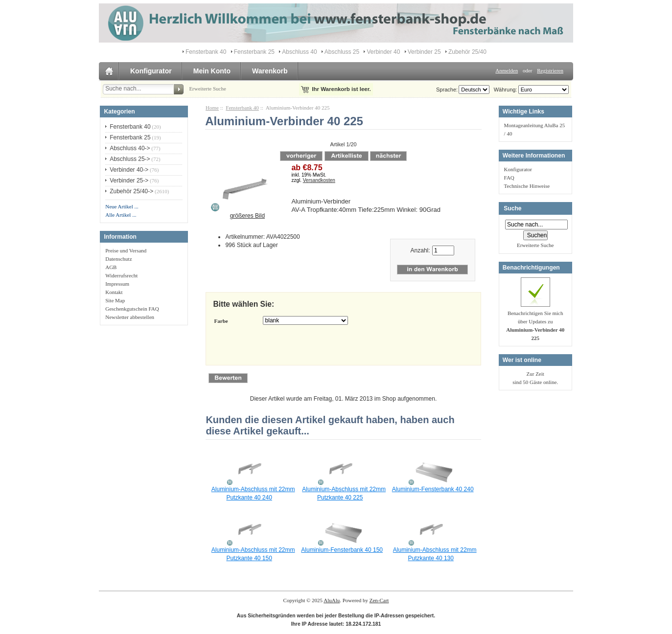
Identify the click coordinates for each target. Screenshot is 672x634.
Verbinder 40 (383, 52)
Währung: (504, 90)
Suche (512, 208)
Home (212, 108)
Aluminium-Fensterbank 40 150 (342, 550)
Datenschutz (118, 259)
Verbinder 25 (424, 52)
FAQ (509, 178)
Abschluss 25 (342, 52)
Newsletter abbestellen (130, 317)
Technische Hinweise (527, 186)
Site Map (115, 300)
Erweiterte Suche (207, 89)
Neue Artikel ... (122, 206)
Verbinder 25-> (129, 181)
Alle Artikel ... (121, 215)
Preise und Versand (126, 250)
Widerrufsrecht (121, 275)
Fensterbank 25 (254, 52)
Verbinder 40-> (129, 170)
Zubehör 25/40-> (131, 191)
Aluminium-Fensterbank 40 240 (433, 489)
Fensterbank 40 (242, 108)
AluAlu (332, 600)
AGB (111, 267)
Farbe (221, 321)
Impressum (117, 284)
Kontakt (114, 292)
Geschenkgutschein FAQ (132, 309)
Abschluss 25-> (130, 159)
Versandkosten (319, 180)
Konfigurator (151, 71)
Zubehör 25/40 (467, 52)
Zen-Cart (379, 600)
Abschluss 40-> (130, 148)
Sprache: (447, 90)
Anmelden (507, 70)
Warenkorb (270, 71)
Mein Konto (212, 71)
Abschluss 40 (299, 52)
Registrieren (550, 70)
